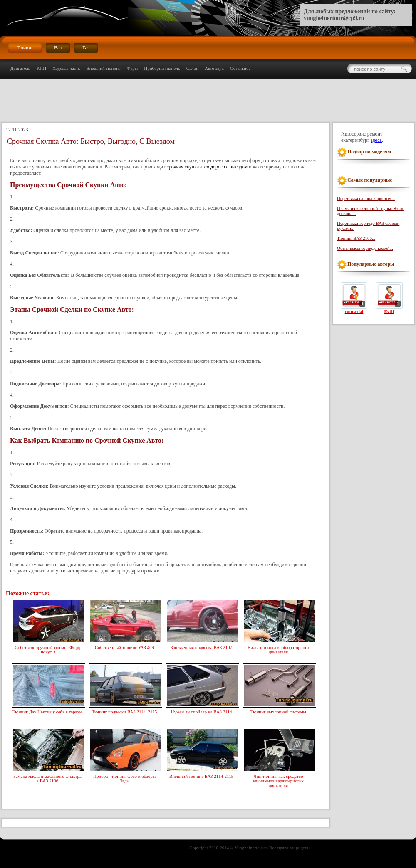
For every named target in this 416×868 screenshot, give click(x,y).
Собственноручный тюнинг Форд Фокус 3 (47, 649)
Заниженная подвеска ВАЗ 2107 (201, 646)
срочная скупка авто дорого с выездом (207, 167)
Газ (86, 48)
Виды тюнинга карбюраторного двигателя (278, 649)
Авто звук (214, 68)
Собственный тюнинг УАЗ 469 (124, 646)
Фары (132, 68)
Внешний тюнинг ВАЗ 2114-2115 (201, 775)
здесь (376, 140)
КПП (41, 68)
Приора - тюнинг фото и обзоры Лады (124, 778)
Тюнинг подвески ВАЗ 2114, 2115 (124, 711)
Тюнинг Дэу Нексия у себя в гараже (47, 711)
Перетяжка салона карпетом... (366, 198)
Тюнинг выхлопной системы (278, 711)
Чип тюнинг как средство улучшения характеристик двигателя (278, 780)
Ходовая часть (66, 68)
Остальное (240, 68)
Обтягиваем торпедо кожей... (365, 248)
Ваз (58, 48)
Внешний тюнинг (104, 68)
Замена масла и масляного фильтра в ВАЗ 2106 (47, 778)
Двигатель (20, 68)
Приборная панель (162, 68)
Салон (192, 68)
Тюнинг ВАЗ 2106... (356, 238)
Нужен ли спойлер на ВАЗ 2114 (201, 711)
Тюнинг (25, 48)
